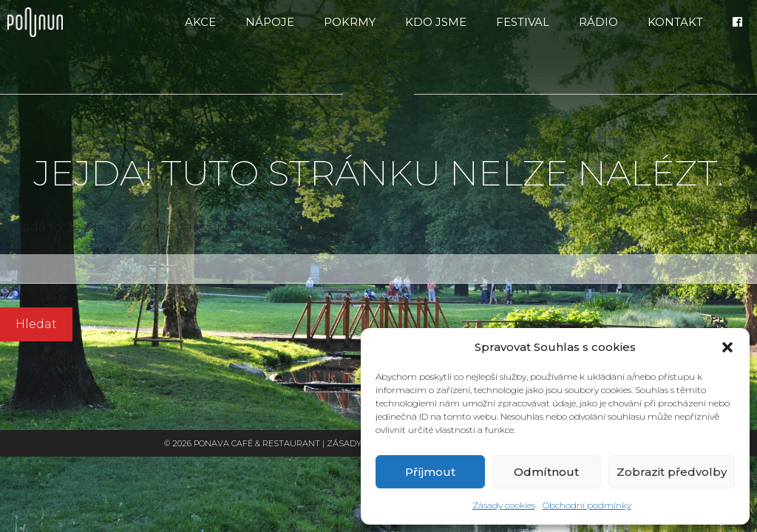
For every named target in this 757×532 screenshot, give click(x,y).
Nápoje (270, 22)
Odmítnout (546, 472)
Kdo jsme (436, 22)
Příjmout (430, 472)
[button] (727, 347)
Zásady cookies (504, 505)
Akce (200, 22)
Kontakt (675, 22)
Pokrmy (350, 22)
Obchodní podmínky (587, 505)
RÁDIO (598, 22)
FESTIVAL (523, 22)
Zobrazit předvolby (672, 472)
